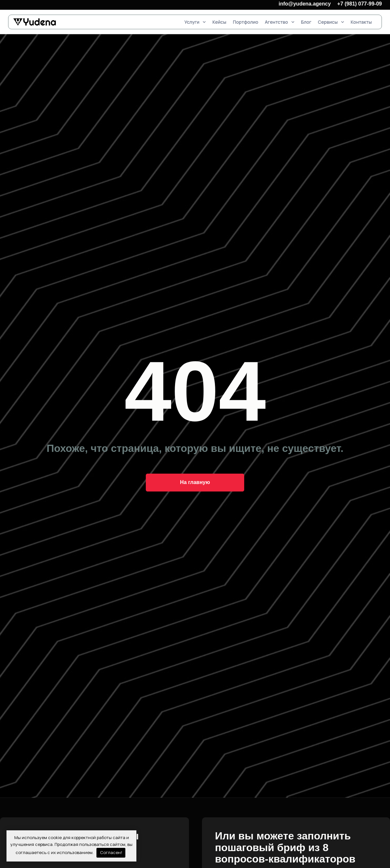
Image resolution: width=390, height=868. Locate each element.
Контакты (361, 22)
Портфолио (245, 22)
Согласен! (111, 852)
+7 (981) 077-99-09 (360, 4)
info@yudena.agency (305, 4)
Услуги (195, 22)
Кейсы (219, 22)
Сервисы (331, 22)
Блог (306, 22)
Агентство (279, 22)
